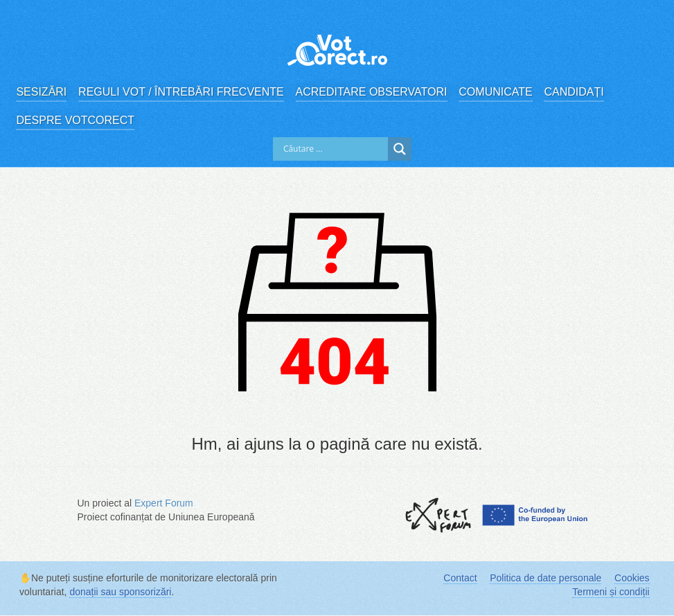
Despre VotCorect (75, 120)
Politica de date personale (546, 578)
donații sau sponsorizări (120, 592)
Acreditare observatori (372, 92)
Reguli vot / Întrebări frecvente (181, 92)
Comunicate (495, 92)
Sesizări (41, 92)
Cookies (632, 578)
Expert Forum (164, 503)
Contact (460, 578)
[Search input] (334, 149)
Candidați (574, 92)
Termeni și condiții (611, 592)
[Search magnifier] (400, 149)
